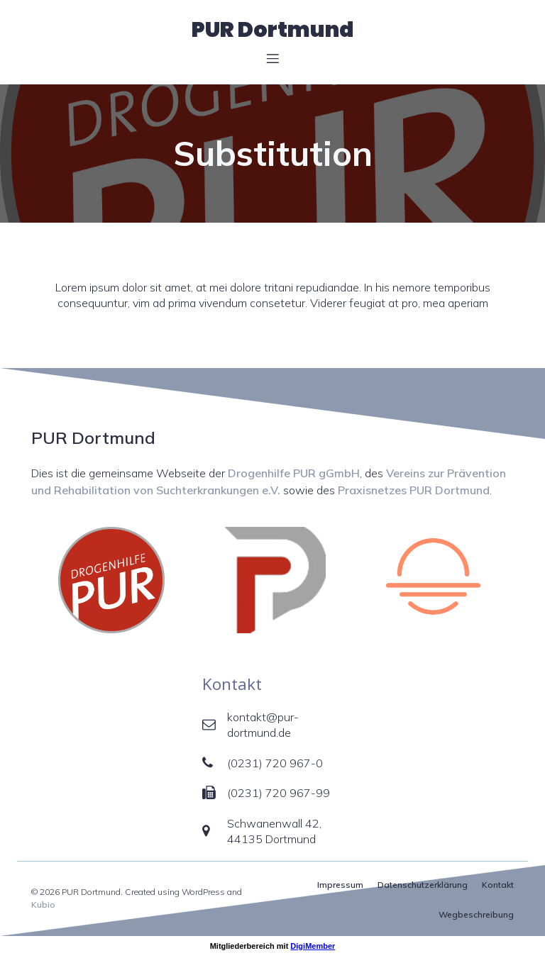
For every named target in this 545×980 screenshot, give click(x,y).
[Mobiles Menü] (272, 58)
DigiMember (313, 946)
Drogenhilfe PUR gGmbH (294, 473)
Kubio (43, 904)
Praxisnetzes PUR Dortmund (414, 490)
